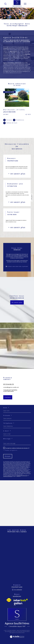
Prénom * (8, 415)
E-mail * (7, 431)
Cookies (23, 633)
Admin (28, 632)
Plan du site (15, 632)
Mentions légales (22, 632)
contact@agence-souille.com (11, 391)
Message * (8, 439)
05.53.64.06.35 (9, 388)
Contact (32, 198)
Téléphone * (9, 423)
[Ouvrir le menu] (25, 4)
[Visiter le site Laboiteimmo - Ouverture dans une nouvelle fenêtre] (17, 639)
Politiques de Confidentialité (22, 476)
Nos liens (12, 633)
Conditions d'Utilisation (8, 476)
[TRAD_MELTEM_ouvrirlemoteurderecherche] (5, 4)
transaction (6, 48)
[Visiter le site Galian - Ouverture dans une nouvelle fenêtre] (18, 604)
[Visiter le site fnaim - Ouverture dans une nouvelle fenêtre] (9, 600)
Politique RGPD (17, 633)
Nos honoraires (8, 632)
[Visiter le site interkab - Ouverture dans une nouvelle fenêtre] (21, 600)
